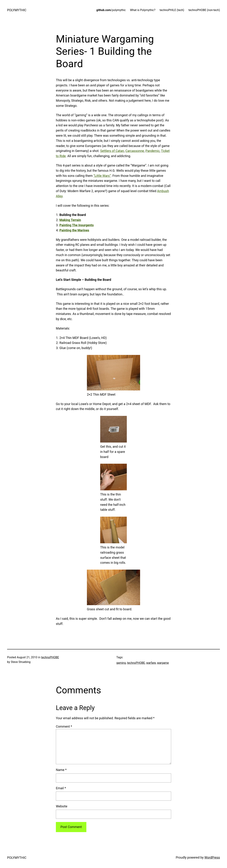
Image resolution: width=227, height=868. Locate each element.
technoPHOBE (50, 657)
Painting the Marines (74, 230)
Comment (64, 726)
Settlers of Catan (112, 151)
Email (61, 788)
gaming (121, 663)
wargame (163, 663)
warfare (151, 663)
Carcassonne (135, 151)
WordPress (212, 857)
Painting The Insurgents (77, 225)
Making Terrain (70, 220)
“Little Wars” (102, 176)
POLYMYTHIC (17, 10)
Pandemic (153, 151)
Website (62, 806)
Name (61, 770)
